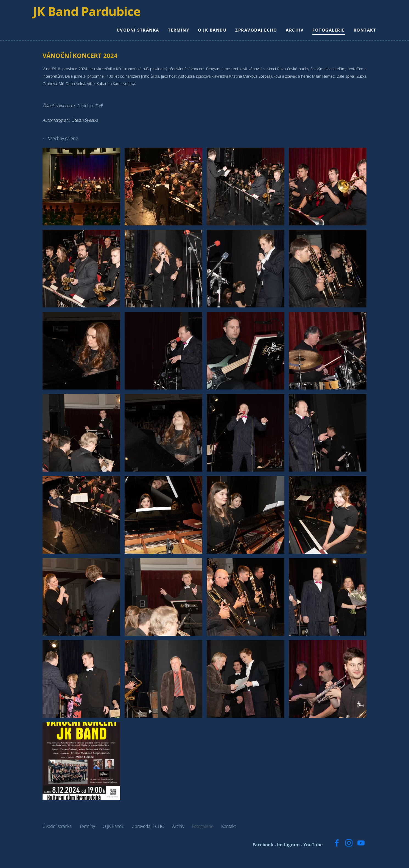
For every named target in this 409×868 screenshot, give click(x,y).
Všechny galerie (63, 147)
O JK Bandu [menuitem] (203, 34)
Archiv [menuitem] (285, 34)
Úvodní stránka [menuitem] (128, 34)
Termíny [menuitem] (169, 34)
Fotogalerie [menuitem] (319, 34)
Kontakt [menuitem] (355, 34)
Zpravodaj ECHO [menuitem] (246, 34)
